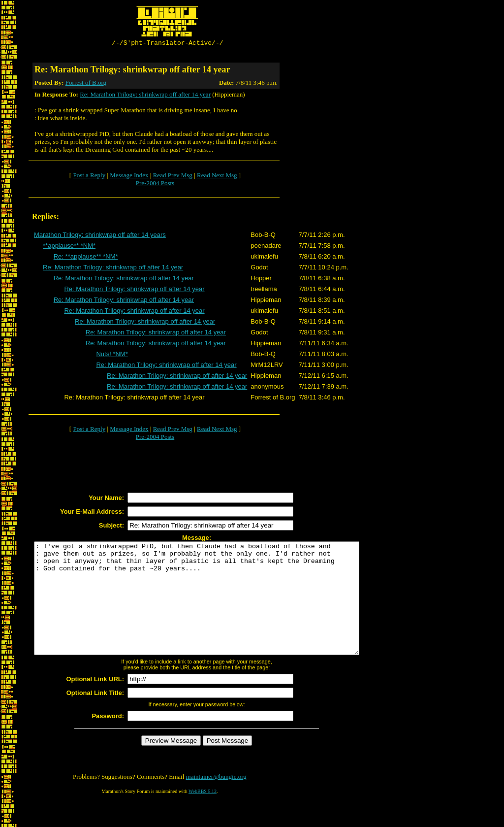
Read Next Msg (217, 177)
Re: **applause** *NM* (86, 258)
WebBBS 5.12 (203, 815)
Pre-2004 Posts (155, 184)
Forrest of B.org (86, 84)
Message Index (129, 177)
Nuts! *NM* (112, 355)
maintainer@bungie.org (216, 800)
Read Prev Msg (173, 177)
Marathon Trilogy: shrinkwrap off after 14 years (100, 236)
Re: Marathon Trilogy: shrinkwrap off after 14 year (145, 96)
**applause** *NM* (69, 247)
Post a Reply (89, 177)
